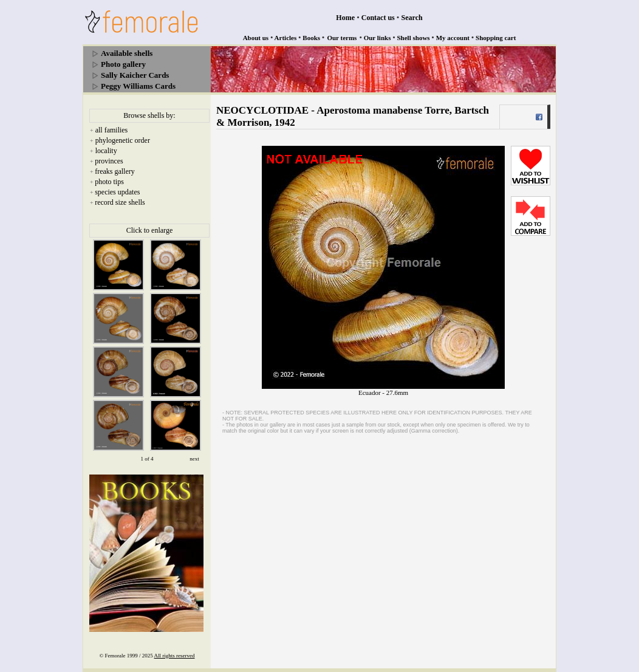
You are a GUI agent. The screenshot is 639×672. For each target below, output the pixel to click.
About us (256, 38)
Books (311, 38)
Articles (286, 38)
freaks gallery (115, 171)
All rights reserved (175, 656)
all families (112, 130)
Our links (378, 38)
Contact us (378, 18)
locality (106, 151)
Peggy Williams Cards (138, 86)
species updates (117, 192)
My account (453, 38)
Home (345, 18)
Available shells (127, 53)
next (194, 459)
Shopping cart (496, 38)
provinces (109, 161)
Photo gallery (123, 64)
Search (412, 18)
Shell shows (414, 38)
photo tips (109, 182)
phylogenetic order (123, 140)
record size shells (120, 202)
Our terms (342, 38)
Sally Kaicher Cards (135, 75)
